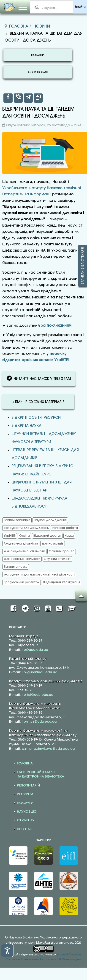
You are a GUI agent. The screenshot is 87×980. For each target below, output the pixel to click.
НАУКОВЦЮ (27, 812)
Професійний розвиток (22, 582)
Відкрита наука (26, 426)
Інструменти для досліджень (26, 528)
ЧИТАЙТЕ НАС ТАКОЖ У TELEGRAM (39, 378)
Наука (69, 536)
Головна (19, 26)
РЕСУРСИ (25, 794)
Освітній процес (62, 551)
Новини (42, 26)
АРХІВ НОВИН (38, 72)
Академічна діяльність (21, 544)
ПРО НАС (25, 829)
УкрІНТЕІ (10, 536)
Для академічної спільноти (24, 551)
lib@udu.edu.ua (35, 650)
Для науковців (53, 544)
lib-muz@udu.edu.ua (39, 722)
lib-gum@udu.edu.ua (40, 672)
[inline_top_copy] (38, 98)
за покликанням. (57, 326)
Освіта (24, 536)
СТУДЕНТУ (26, 820)
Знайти (80, 7)
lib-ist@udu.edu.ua (38, 695)
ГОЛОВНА (25, 764)
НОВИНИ (38, 55)
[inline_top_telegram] (28, 98)
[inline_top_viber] (18, 98)
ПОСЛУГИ (25, 803)
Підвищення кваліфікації (61, 582)
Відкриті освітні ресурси (36, 418)
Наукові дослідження (50, 520)
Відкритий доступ (47, 536)
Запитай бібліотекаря (83, 266)
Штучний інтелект (57, 559)
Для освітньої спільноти (22, 559)
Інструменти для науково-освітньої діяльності (39, 575)
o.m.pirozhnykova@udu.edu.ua (48, 749)
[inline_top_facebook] (8, 98)
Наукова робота (65, 528)
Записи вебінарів (17, 520)
